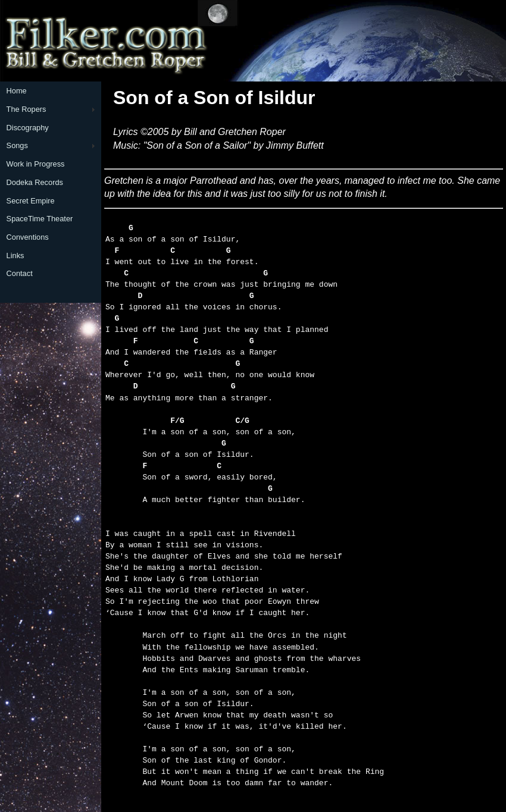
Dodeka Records (35, 182)
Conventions (28, 237)
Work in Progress (36, 164)
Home (17, 91)
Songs (17, 145)
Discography (28, 128)
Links (15, 255)
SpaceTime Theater (40, 219)
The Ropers (26, 109)
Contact (20, 273)
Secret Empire (31, 201)
